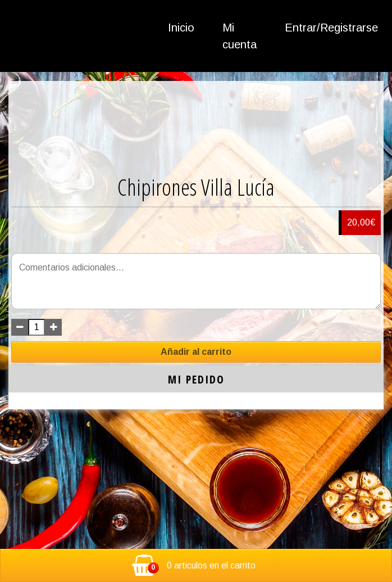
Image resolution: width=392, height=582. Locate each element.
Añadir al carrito (196, 352)
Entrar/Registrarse (331, 28)
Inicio (181, 28)
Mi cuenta (240, 36)
